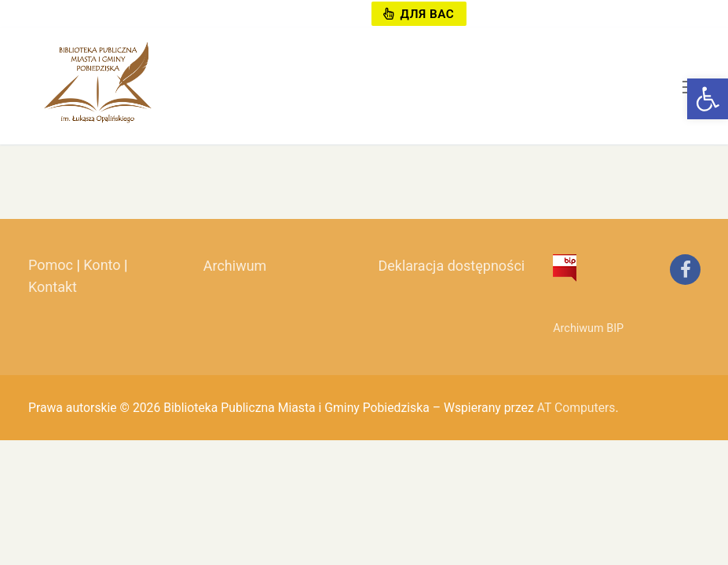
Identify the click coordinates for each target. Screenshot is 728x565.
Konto (102, 265)
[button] (708, 99)
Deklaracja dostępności (451, 266)
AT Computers (576, 408)
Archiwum (235, 266)
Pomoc (51, 265)
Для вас (419, 14)
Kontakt (53, 287)
